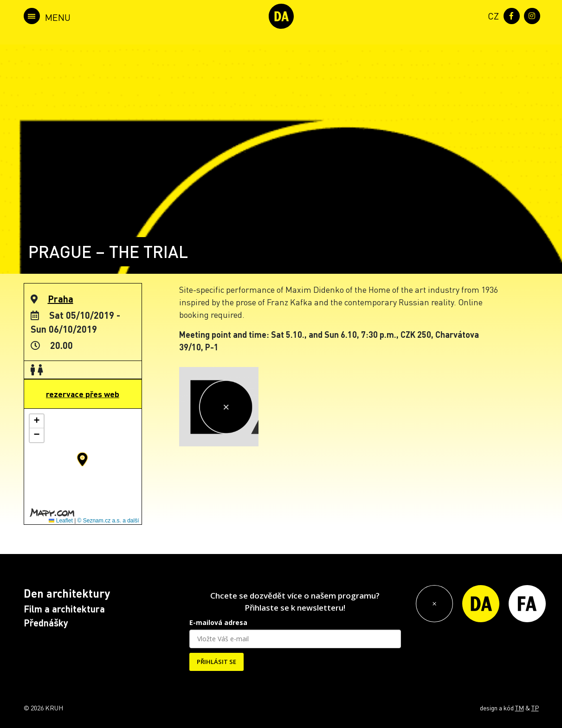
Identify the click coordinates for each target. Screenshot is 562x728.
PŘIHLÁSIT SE (216, 662)
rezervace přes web (83, 394)
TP (535, 708)
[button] (82, 459)
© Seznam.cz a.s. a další (108, 521)
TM (520, 708)
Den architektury (67, 593)
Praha (61, 299)
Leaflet (61, 521)
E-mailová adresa (218, 622)
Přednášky (46, 623)
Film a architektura (64, 609)
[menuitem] (491, 15)
